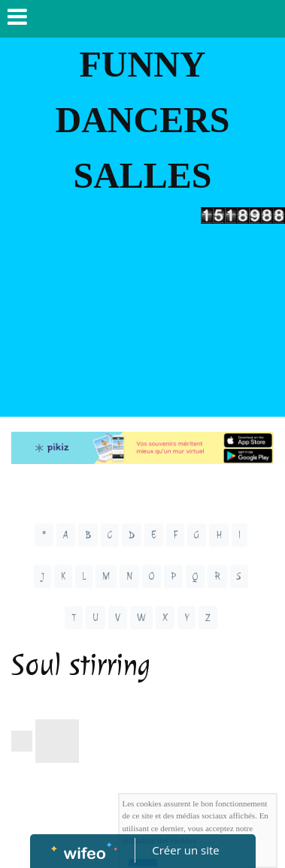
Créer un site (185, 850)
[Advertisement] (142, 324)
